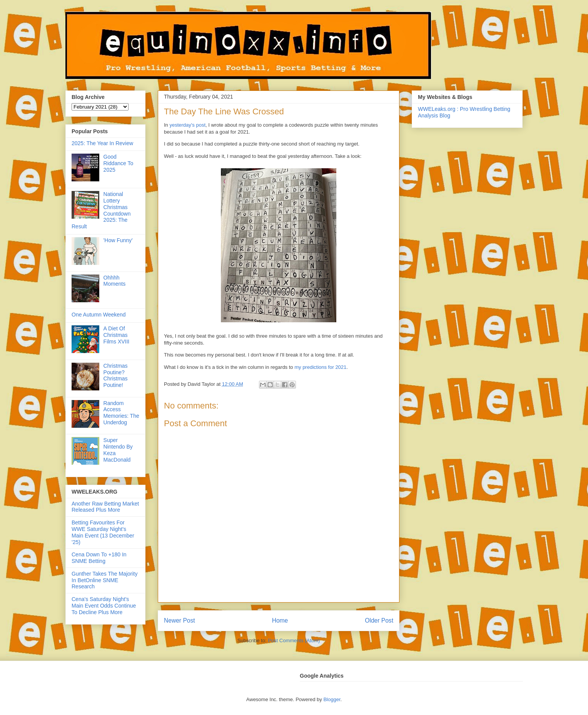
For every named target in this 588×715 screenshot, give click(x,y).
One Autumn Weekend (99, 315)
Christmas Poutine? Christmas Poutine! (116, 375)
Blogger (332, 699)
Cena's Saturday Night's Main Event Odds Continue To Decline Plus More (104, 606)
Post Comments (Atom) (294, 640)
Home (280, 620)
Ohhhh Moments (115, 281)
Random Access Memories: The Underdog (121, 413)
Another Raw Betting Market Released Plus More (105, 507)
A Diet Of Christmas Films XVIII (117, 335)
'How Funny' (118, 240)
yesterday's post (187, 125)
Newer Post (180, 620)
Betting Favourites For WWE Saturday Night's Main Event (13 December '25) (103, 532)
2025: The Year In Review (102, 143)
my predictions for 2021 (320, 367)
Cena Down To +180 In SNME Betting (99, 558)
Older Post (379, 620)
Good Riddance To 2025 (119, 163)
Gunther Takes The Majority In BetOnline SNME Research (104, 580)
